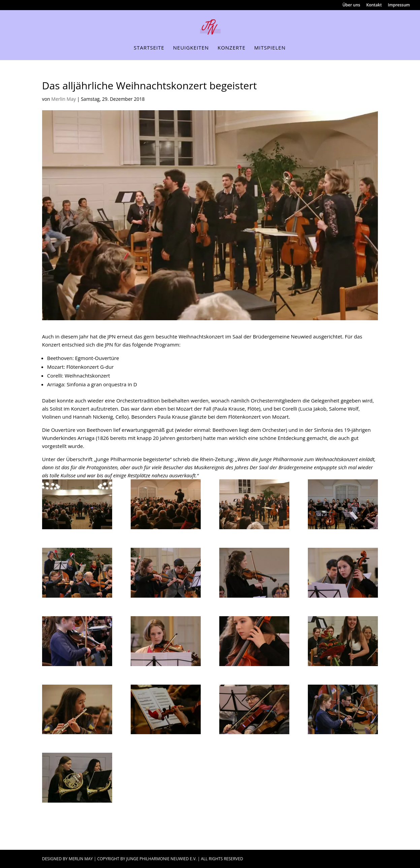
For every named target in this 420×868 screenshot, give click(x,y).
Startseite (149, 48)
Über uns (351, 5)
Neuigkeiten (191, 48)
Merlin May (63, 99)
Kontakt (374, 5)
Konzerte (232, 48)
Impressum (399, 5)
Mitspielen (270, 48)
